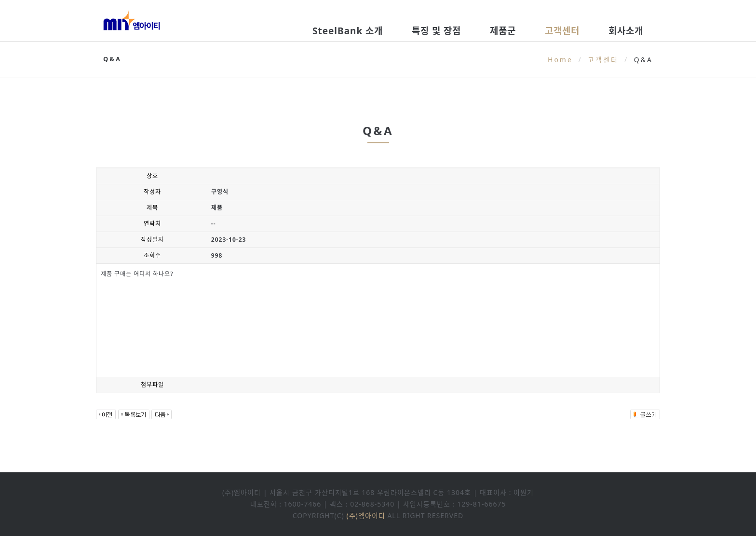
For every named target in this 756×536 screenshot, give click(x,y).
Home (560, 60)
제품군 (503, 31)
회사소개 (626, 31)
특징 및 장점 (436, 31)
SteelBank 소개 (348, 31)
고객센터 (562, 31)
